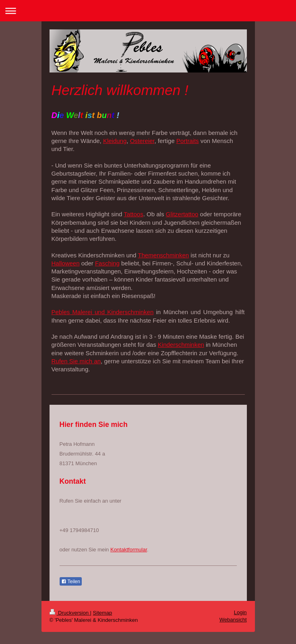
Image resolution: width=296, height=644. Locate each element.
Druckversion (70, 613)
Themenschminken (163, 255)
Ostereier (142, 141)
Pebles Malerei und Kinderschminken (103, 312)
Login (240, 612)
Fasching (107, 263)
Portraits (188, 141)
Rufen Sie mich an (76, 361)
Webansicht (233, 620)
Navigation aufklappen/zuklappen (148, 11)
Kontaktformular (129, 550)
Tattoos (133, 214)
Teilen (71, 582)
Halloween (66, 263)
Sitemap (103, 613)
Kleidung (115, 141)
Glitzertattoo (182, 214)
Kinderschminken (181, 345)
